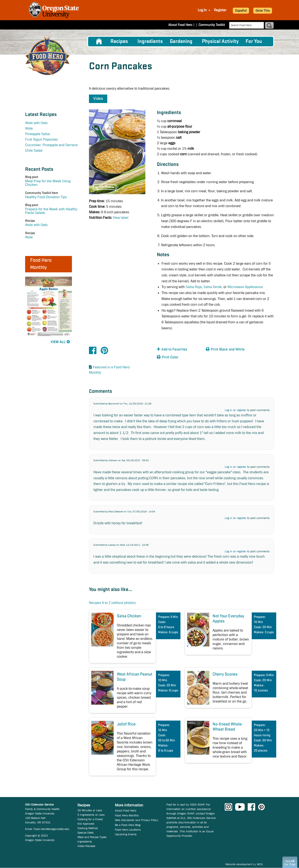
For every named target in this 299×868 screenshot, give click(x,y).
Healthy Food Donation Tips (46, 197)
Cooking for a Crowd (90, 819)
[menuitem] (99, 41)
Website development (239, 864)
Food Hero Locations (128, 830)
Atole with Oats (36, 123)
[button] (180, 350)
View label (121, 218)
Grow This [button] (263, 11)
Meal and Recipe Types (92, 837)
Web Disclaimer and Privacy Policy (137, 820)
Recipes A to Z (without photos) (112, 603)
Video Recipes (86, 846)
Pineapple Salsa (37, 134)
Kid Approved (86, 824)
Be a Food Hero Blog (128, 825)
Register (220, 10)
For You (254, 42)
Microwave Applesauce (245, 287)
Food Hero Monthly (127, 815)
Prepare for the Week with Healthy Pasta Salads (51, 211)
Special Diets (86, 833)
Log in (229, 410)
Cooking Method (88, 828)
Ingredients (150, 42)
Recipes (119, 42)
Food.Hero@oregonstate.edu (52, 829)
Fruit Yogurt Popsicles (41, 139)
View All (58, 342)
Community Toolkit (212, 25)
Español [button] (241, 11)
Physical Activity (220, 42)
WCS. (260, 864)
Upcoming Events (126, 834)
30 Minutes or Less (90, 810)
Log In (202, 10)
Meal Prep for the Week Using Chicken (48, 183)
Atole (29, 128)
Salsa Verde (213, 287)
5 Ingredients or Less (91, 815)
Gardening (181, 42)
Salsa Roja (194, 287)
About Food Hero (183, 25)
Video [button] (98, 99)
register (241, 410)
